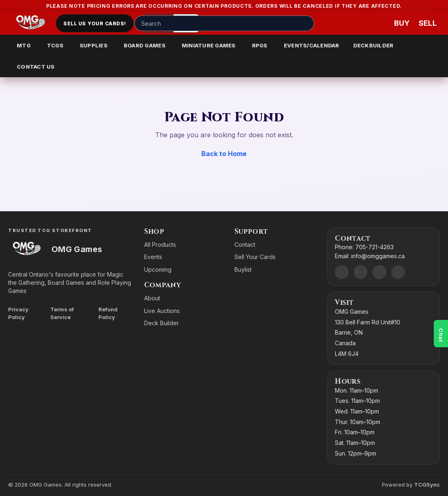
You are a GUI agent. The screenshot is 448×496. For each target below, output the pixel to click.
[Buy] (403, 23)
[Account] (354, 23)
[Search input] (224, 23)
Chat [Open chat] (441, 335)
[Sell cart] (428, 23)
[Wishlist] (379, 23)
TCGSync (427, 485)
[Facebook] (361, 272)
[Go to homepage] (31, 23)
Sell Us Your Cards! (95, 23)
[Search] (305, 23)
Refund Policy (108, 313)
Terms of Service (62, 313)
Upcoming (158, 269)
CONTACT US (36, 67)
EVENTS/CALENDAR (312, 45)
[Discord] (342, 272)
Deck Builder (162, 323)
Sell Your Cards (255, 257)
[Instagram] (379, 272)
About (152, 298)
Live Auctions (162, 311)
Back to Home (224, 154)
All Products (160, 245)
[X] (398, 272)
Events (153, 257)
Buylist (243, 269)
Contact (245, 245)
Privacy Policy (18, 313)
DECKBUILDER (373, 45)
